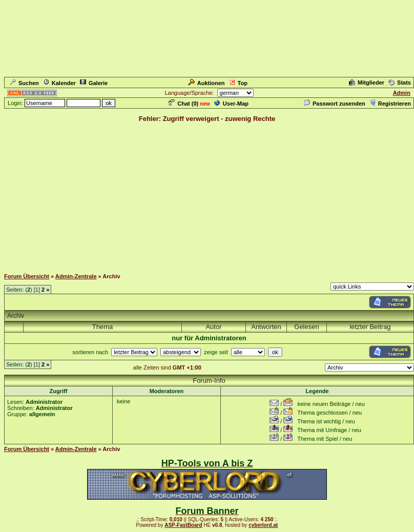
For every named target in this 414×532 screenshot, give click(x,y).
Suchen (24, 83)
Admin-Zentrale (76, 276)
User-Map (231, 104)
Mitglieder (367, 83)
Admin (402, 93)
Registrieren (390, 104)
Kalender (59, 83)
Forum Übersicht (27, 276)
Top (238, 83)
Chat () (183, 104)
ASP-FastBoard (183, 525)
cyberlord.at (263, 525)
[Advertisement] (207, 195)
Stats (400, 83)
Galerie (94, 83)
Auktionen (206, 83)
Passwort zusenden (335, 104)
